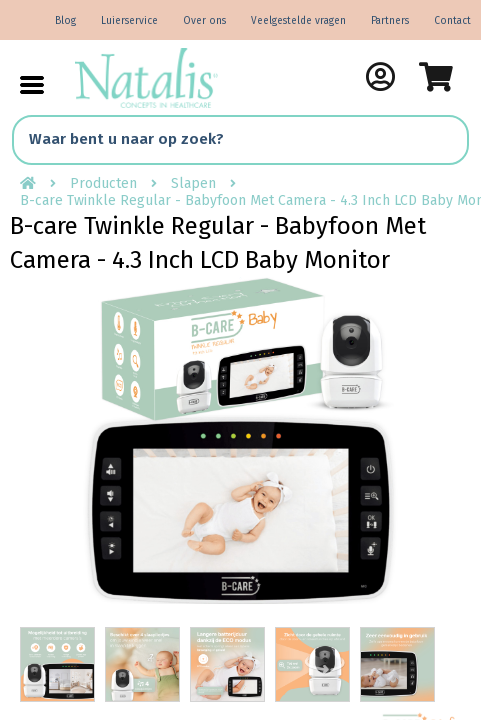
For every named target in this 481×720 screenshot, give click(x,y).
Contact (452, 21)
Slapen (193, 183)
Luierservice (129, 21)
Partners (390, 21)
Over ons (204, 21)
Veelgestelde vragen (298, 21)
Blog (65, 21)
